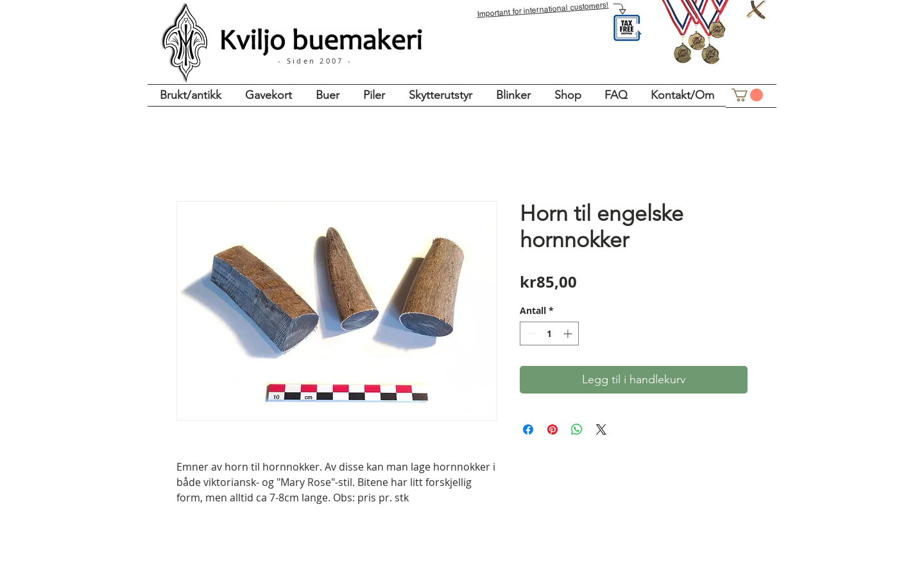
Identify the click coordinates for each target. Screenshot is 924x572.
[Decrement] (530, 334)
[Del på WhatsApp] (577, 429)
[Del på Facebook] (528, 429)
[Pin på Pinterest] (552, 429)
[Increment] (569, 334)
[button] (747, 95)
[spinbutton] (549, 334)
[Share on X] (601, 429)
